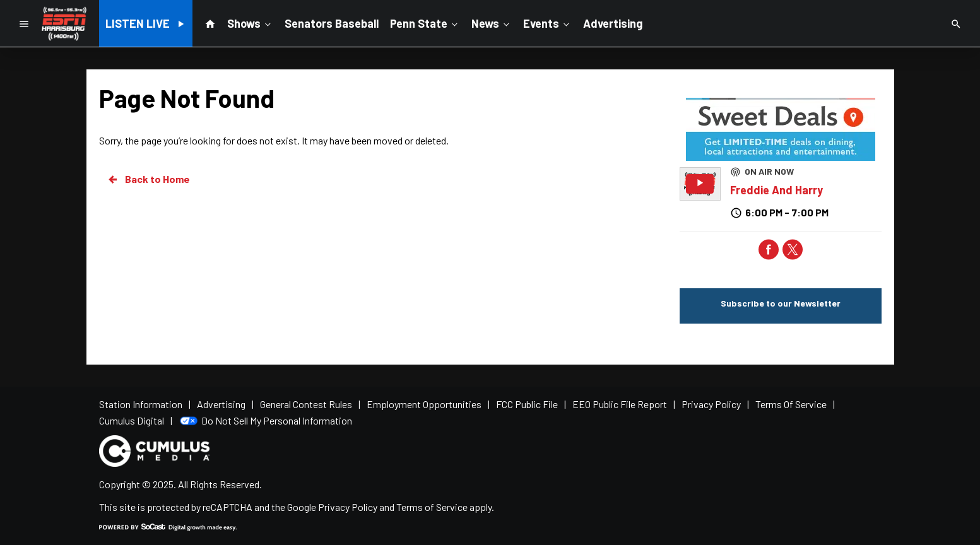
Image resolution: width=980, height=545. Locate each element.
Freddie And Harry (776, 190)
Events (547, 23)
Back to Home (148, 179)
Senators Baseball (332, 23)
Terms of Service (432, 507)
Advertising (613, 23)
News (492, 23)
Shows (250, 23)
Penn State (425, 23)
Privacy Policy (348, 507)
